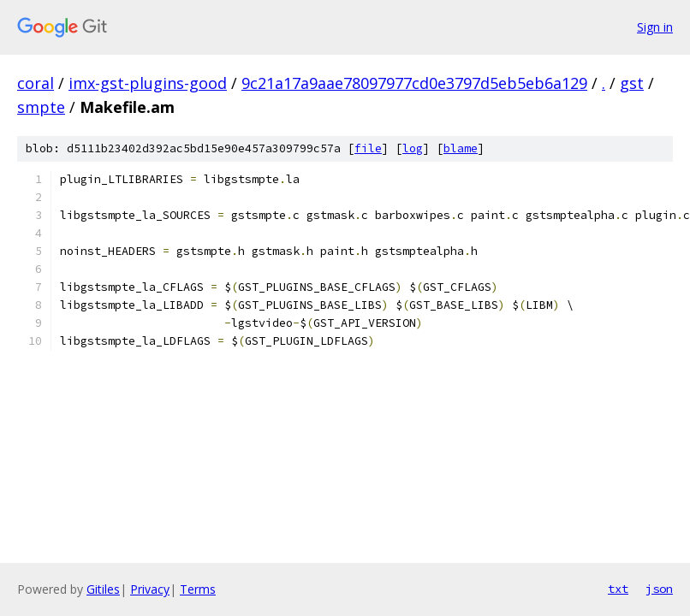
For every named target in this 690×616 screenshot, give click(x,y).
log (413, 148)
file (368, 148)
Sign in (655, 27)
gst (632, 83)
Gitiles (103, 589)
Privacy (150, 589)
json (659, 589)
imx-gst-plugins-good (148, 83)
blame (461, 148)
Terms (198, 589)
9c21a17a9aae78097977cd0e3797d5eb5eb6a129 (414, 83)
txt (618, 589)
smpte (41, 107)
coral (36, 83)
